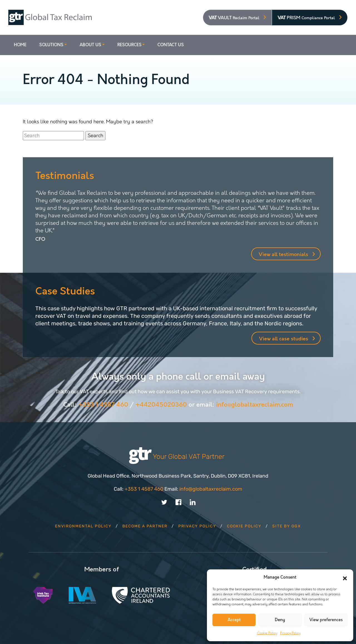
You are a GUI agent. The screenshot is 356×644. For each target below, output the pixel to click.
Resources (129, 45)
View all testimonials (283, 255)
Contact (171, 45)
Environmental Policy (83, 526)
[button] (345, 577)
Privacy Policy (290, 633)
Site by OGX (287, 526)
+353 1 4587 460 (103, 405)
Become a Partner (145, 526)
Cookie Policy (267, 633)
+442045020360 (161, 405)
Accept (234, 620)
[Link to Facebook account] (178, 502)
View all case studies (284, 339)
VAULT (234, 18)
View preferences (326, 620)
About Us (90, 45)
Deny (280, 620)
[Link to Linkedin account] (193, 502)
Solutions (51, 45)
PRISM (306, 18)
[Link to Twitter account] (164, 502)
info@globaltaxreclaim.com (255, 405)
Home (20, 45)
